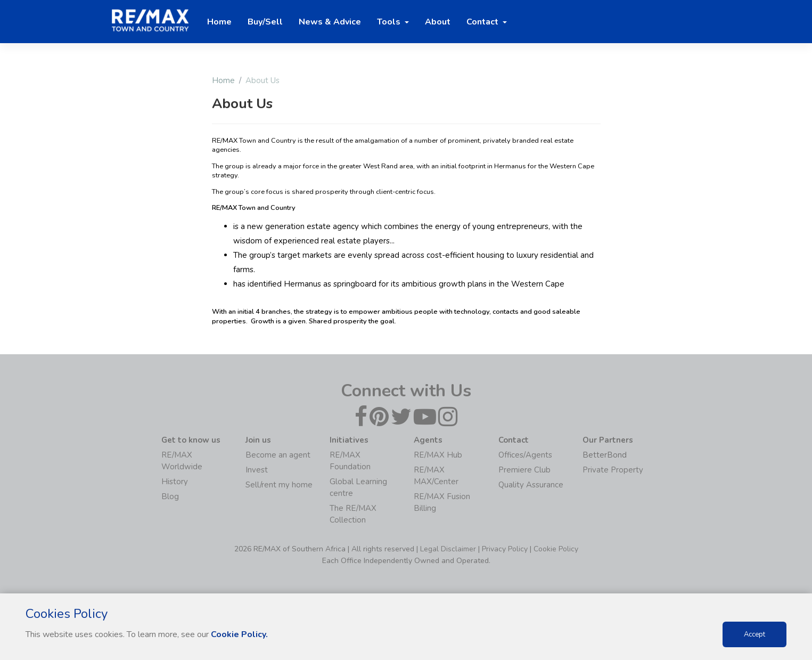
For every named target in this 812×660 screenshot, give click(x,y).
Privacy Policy (505, 549)
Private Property (613, 470)
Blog (170, 496)
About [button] (438, 22)
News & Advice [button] (330, 22)
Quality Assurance (531, 485)
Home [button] (219, 22)
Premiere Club (524, 470)
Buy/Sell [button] (265, 22)
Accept (754, 634)
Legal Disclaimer (448, 549)
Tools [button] (390, 22)
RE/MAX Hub (438, 455)
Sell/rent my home (279, 485)
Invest (257, 470)
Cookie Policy (556, 549)
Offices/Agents (525, 455)
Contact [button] (483, 22)
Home (223, 80)
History (175, 482)
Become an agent (278, 455)
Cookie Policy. (239, 634)
